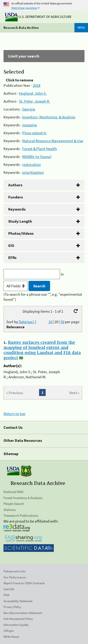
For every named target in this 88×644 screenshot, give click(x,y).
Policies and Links (15, 571)
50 (62, 322)
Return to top (14, 414)
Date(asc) (27, 322)
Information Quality (16, 625)
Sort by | (21, 324)
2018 (37, 85)
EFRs (12, 258)
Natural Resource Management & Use (53, 141)
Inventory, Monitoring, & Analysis (49, 117)
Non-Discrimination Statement (23, 613)
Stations (10, 510)
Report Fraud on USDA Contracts (24, 583)
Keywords (17, 209)
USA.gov (9, 631)
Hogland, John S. (33, 93)
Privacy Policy (12, 607)
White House (11, 637)
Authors (15, 185)
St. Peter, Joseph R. (35, 101)
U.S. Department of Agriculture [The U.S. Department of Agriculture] (38, 17)
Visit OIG (9, 589)
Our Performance (15, 577)
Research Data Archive (21, 28)
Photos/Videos (21, 233)
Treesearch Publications (21, 515)
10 (50, 322)
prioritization (33, 172)
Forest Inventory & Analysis (23, 498)
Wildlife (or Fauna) (37, 157)
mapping (30, 125)
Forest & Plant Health (40, 149)
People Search (14, 504)
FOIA (6, 595)
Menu (81, 28)
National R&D (13, 492)
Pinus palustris (34, 133)
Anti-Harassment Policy (18, 619)
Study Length (20, 221)
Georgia (29, 109)
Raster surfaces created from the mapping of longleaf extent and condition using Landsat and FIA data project (42, 350)
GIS (11, 245)
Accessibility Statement (18, 601)
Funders (16, 197)
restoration (31, 164)
